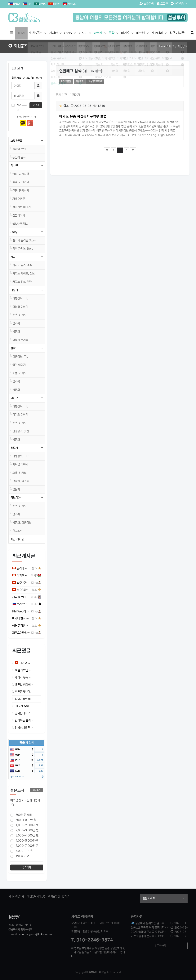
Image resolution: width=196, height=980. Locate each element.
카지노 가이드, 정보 (24, 274)
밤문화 (16, 332)
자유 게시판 (19, 199)
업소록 (16, 323)
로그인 (162, 4)
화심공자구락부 (95, 81)
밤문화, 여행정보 (22, 523)
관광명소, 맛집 (21, 431)
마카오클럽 (66, 81)
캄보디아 (72, 4)
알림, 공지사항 (21, 174)
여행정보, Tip (20, 298)
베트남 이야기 (20, 464)
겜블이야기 (19, 215)
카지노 (83, 33)
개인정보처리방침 (36, 896)
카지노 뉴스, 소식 (22, 265)
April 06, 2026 (17, 777)
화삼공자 (80, 81)
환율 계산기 (27, 743)
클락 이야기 (19, 365)
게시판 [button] (14, 166)
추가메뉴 (178, 4)
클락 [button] (13, 348)
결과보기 (37, 790)
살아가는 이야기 (22, 207)
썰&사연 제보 (20, 224)
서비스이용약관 (16, 896)
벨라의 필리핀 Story (24, 240)
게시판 (54, 33)
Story (69, 33)
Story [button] (14, 232)
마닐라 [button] (14, 290)
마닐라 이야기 (20, 307)
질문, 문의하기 (21, 191)
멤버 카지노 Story (23, 249)
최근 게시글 (177, 33)
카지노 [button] (14, 257)
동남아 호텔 (19, 149)
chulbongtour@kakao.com (36, 934)
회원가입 (147, 4)
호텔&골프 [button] (16, 141)
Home (161, 46)
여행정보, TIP (20, 456)
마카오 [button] (14, 398)
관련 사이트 (164, 899)
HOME (21, 33)
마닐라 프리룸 (20, 340)
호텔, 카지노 (19, 315)
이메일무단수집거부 (59, 896)
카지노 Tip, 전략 (22, 282)
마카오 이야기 (20, 415)
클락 (30, 4)
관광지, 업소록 (21, 481)
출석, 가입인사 (21, 182)
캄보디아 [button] (16, 498)
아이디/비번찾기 (32, 78)
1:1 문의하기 (159, 946)
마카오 (43, 4)
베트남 (57, 4)
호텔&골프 (36, 33)
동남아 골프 (19, 157)
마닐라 (17, 4)
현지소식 (17, 531)
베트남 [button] (14, 448)
